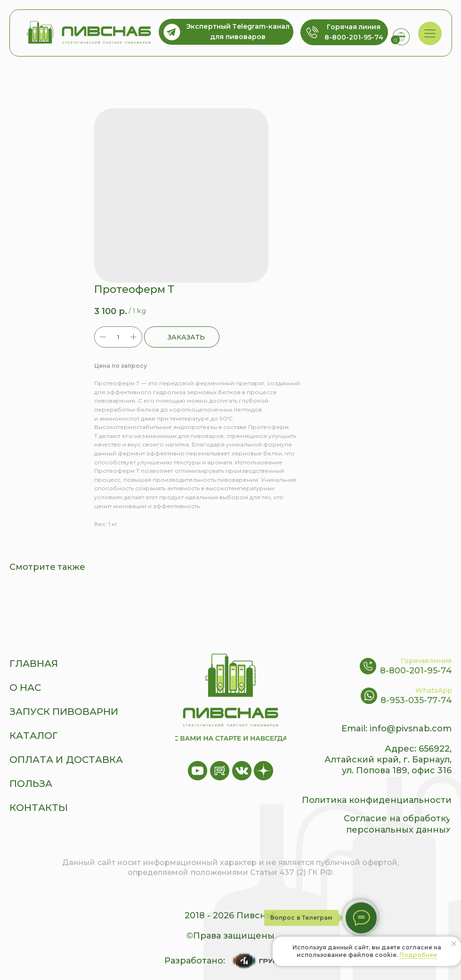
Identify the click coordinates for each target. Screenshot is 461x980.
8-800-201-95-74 (416, 671)
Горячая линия (426, 661)
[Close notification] (454, 944)
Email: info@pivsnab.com (396, 729)
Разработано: (195, 961)
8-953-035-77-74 (416, 700)
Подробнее (418, 955)
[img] (430, 34)
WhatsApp (434, 690)
